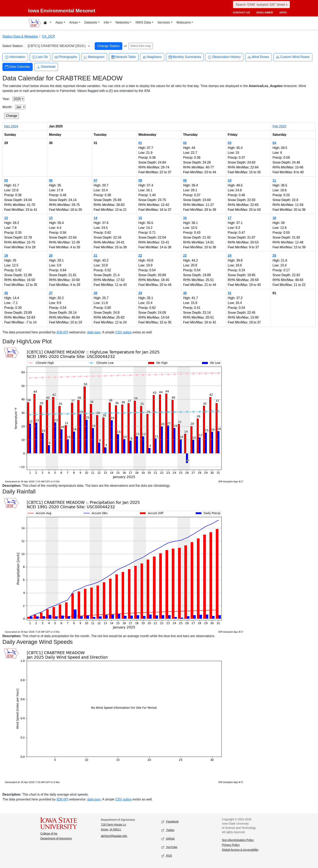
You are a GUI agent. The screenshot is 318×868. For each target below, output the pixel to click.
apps (283, 12)
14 (96, 218)
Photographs (66, 57)
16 (185, 218)
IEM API (62, 332)
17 (230, 218)
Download (46, 67)
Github (168, 839)
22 (140, 256)
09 (185, 180)
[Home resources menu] (47, 23)
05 (6, 180)
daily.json (94, 332)
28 (96, 293)
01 (140, 143)
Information (15, 57)
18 (274, 218)
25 (274, 256)
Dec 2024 (11, 126)
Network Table (124, 57)
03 (230, 143)
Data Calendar (18, 67)
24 (230, 256)
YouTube (169, 847)
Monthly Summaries (185, 57)
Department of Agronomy (56, 838)
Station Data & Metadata (20, 36)
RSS (167, 856)
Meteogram (94, 57)
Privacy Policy (231, 845)
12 (6, 218)
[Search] (261, 5)
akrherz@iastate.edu (114, 836)
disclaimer (265, 12)
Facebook (170, 822)
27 (51, 293)
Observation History (224, 57)
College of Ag (49, 834)
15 (140, 218)
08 (140, 180)
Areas (74, 22)
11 (274, 180)
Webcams (184, 22)
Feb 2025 (279, 126)
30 (185, 293)
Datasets (91, 22)
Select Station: (13, 46)
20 (51, 256)
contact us (241, 12)
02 (185, 143)
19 (6, 256)
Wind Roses (258, 57)
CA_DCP (49, 36)
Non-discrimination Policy (238, 840)
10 (230, 180)
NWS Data (143, 22)
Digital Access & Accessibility (240, 850)
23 (185, 256)
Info (106, 22)
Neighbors (152, 57)
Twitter (168, 830)
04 (274, 143)
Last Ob (40, 57)
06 (51, 180)
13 (51, 218)
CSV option (123, 332)
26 (6, 293)
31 (230, 293)
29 (140, 293)
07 (96, 180)
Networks (122, 22)
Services (164, 22)
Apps (59, 22)
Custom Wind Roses (293, 57)
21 (96, 256)
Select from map (141, 46)
